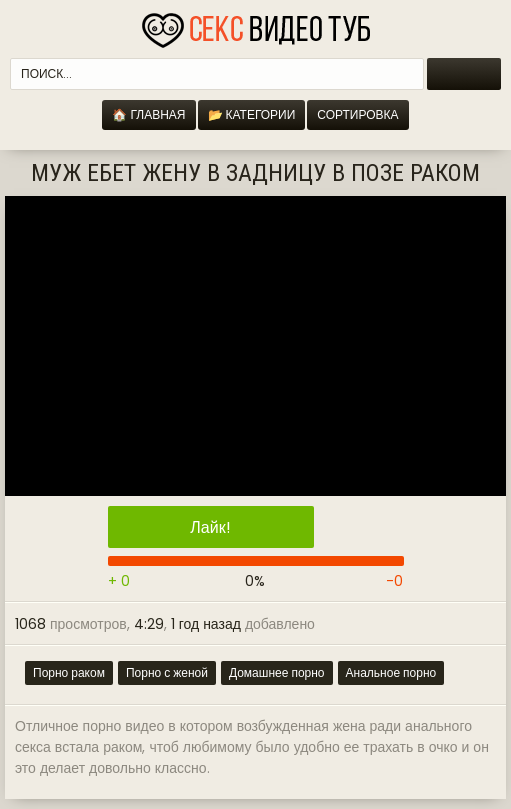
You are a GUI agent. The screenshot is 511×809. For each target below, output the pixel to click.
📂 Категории (252, 114)
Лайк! (210, 527)
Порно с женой (167, 672)
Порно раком (69, 672)
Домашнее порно (277, 672)
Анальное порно (391, 672)
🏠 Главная (148, 114)
